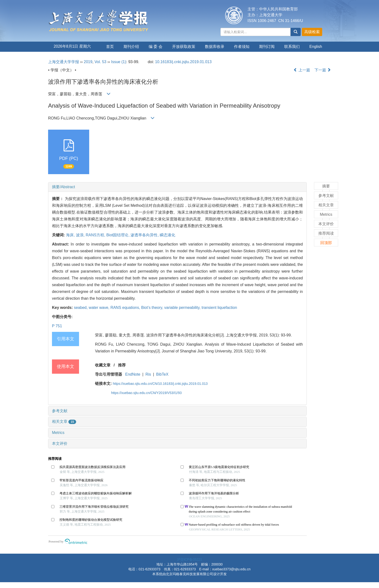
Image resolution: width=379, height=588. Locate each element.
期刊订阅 (267, 47)
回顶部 (326, 243)
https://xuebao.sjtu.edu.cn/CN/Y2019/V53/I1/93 (146, 393)
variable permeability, (183, 308)
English (316, 47)
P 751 (57, 326)
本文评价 (60, 443)
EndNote (133, 374)
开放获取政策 (184, 47)
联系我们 (292, 47)
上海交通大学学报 (64, 62)
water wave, (100, 308)
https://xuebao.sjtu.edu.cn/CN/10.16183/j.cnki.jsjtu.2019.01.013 (160, 384)
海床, (71, 235)
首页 (110, 47)
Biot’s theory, (153, 308)
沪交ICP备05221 (189, 559)
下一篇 (323, 70)
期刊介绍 (131, 47)
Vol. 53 (100, 62)
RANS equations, (126, 308)
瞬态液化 (168, 235)
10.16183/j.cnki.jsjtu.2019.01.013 (183, 62)
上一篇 (302, 70)
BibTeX (162, 374)
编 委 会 (156, 47)
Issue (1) (119, 62)
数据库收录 (215, 47)
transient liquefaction (219, 308)
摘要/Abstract (63, 187)
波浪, (81, 235)
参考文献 (60, 411)
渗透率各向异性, (145, 235)
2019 (88, 62)
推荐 (122, 365)
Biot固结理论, (118, 235)
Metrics (58, 433)
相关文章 (64, 421)
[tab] (177, 187)
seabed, (81, 308)
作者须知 (242, 47)
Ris (148, 374)
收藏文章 (103, 365)
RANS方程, (96, 235)
